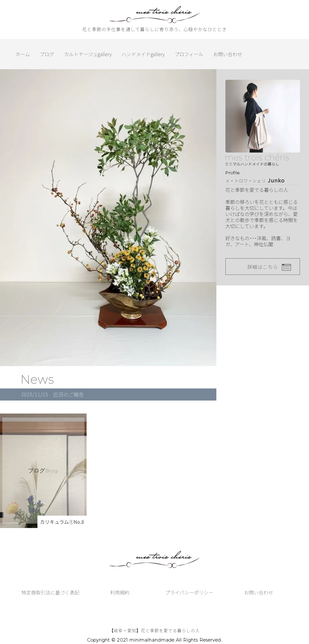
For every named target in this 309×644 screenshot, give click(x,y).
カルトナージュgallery (88, 54)
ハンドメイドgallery (143, 54)
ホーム (23, 54)
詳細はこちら (263, 267)
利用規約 (120, 592)
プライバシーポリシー (189, 592)
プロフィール (189, 54)
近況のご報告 (68, 394)
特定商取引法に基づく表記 (50, 592)
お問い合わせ (228, 54)
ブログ (47, 54)
